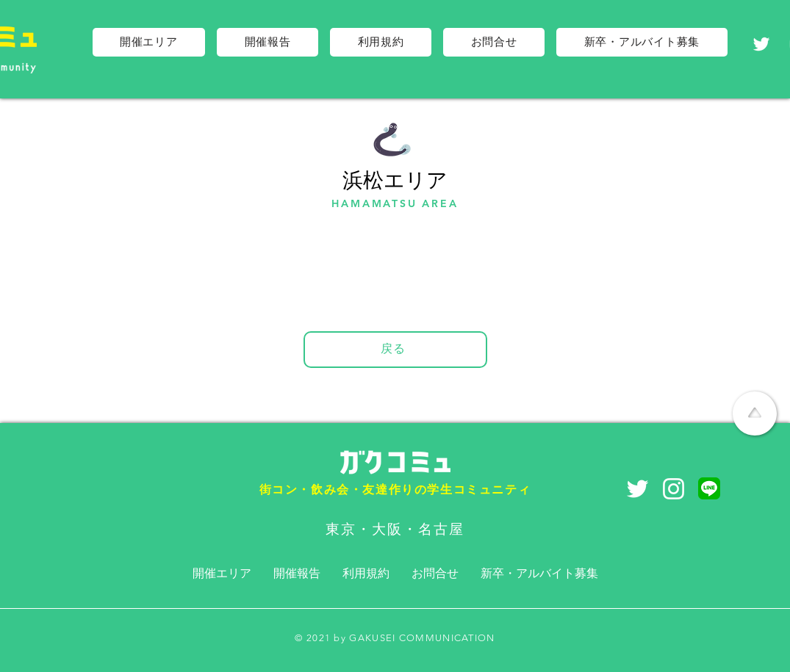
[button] (149, 42)
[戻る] (395, 350)
